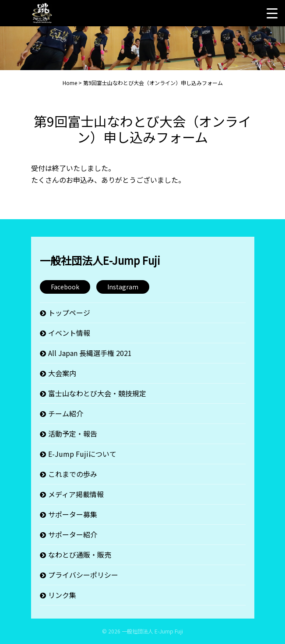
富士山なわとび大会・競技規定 (97, 393)
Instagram (123, 287)
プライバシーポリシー (83, 575)
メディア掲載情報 (76, 494)
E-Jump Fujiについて (82, 454)
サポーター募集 (73, 514)
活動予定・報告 (73, 434)
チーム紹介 (66, 413)
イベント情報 (69, 333)
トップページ (69, 313)
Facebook (65, 287)
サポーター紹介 (73, 534)
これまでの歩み (73, 474)
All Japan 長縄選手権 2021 (90, 353)
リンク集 (62, 595)
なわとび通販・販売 (80, 555)
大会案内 (62, 373)
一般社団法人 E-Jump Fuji (152, 631)
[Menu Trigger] (272, 13)
